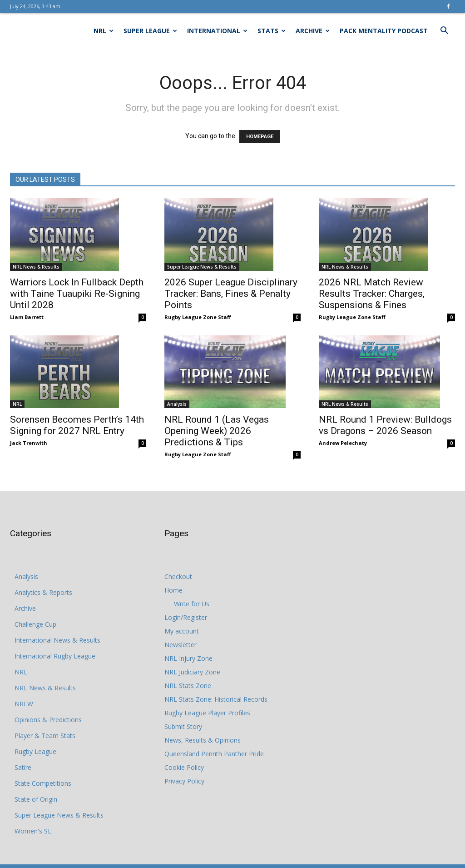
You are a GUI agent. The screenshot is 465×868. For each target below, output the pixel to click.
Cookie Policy (184, 767)
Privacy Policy (184, 781)
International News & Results (57, 640)
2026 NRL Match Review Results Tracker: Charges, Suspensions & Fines (372, 294)
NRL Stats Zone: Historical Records (216, 699)
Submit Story (183, 726)
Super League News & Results (202, 267)
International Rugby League (55, 656)
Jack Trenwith (29, 443)
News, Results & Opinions (203, 740)
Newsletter (181, 645)
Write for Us (192, 604)
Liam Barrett (27, 317)
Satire (23, 767)
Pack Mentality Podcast (384, 31)
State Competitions (43, 783)
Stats (272, 31)
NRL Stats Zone (188, 686)
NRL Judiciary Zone (192, 672)
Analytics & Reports (43, 592)
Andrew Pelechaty (343, 443)
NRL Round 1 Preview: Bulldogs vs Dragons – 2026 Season (385, 425)
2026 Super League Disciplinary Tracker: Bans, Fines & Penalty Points (231, 294)
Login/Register (186, 617)
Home (173, 590)
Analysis (177, 404)
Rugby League (35, 751)
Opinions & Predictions (48, 720)
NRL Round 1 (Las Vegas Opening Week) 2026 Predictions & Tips (217, 431)
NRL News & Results (36, 267)
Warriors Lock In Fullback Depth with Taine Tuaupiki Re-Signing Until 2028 (77, 294)
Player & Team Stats (45, 736)
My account (182, 631)
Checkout (178, 576)
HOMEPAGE (260, 137)
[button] (444, 32)
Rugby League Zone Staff (198, 317)
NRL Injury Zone (188, 658)
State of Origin (36, 799)
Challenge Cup (35, 624)
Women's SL (33, 831)
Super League (150, 31)
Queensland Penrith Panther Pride (214, 754)
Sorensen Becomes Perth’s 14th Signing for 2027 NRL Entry (77, 425)
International (217, 31)
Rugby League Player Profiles (207, 713)
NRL (104, 31)
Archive (313, 31)
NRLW (24, 704)
